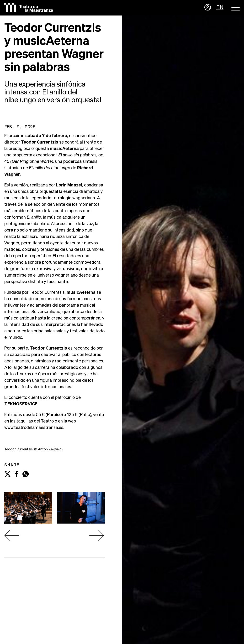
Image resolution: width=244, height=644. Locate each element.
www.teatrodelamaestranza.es (34, 428)
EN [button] (220, 8)
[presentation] (12, 536)
